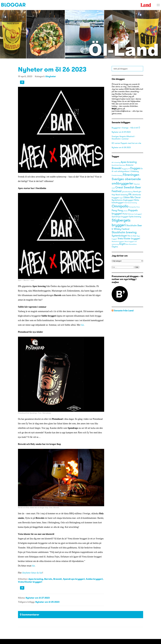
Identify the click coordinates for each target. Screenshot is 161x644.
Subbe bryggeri (94, 579)
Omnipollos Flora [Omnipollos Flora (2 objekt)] (134, 207)
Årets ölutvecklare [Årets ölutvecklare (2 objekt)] (131, 244)
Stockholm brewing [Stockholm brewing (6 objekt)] (124, 232)
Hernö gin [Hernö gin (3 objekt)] (137, 191)
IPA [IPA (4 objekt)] (130, 194)
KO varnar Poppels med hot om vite (126, 143)
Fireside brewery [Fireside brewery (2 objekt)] (117, 175)
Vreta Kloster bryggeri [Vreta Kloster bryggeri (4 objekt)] (129, 238)
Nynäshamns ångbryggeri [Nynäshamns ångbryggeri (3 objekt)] (123, 200)
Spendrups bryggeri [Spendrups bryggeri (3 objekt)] (120, 217)
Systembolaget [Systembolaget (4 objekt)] (119, 236)
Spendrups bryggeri (74, 579)
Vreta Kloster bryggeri (30, 582)
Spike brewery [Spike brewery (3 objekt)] (135, 217)
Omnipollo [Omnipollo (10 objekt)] (120, 206)
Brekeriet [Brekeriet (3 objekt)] (130, 165)
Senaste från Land (124, 311)
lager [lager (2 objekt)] (121, 198)
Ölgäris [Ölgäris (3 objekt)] (115, 247)
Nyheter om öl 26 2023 (52, 69)
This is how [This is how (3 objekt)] (132, 236)
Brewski (58, 579)
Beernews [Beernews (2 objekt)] (122, 165)
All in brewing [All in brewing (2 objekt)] (116, 162)
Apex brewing (36, 579)
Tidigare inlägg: (26, 602)
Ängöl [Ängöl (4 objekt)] (122, 244)
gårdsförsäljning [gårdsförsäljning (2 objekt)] (127, 192)
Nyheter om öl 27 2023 (38, 598)
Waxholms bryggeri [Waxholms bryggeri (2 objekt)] (118, 241)
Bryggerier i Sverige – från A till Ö (126, 128)
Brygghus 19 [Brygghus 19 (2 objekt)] (126, 169)
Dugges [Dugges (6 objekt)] (135, 168)
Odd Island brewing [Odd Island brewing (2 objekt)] (130, 203)
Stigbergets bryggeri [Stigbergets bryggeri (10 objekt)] (121, 223)
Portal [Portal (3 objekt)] (125, 214)
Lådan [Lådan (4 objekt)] (127, 197)
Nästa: (22, 598)
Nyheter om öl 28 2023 (121, 147)
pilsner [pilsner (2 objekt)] (126, 211)
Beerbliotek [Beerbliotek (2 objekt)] (115, 165)
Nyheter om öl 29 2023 (121, 132)
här (82, 325)
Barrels (48, 579)
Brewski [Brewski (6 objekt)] (117, 168)
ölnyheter (51, 76)
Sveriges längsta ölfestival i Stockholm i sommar (123, 138)
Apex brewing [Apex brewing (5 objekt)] (129, 162)
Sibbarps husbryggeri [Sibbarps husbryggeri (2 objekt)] (135, 214)
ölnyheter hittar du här (32, 573)
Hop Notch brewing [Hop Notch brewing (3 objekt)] (120, 195)
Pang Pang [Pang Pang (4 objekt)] (117, 210)
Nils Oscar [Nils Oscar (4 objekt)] (136, 197)
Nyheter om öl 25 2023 (47, 602)
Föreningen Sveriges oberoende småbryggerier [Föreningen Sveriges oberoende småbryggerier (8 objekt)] (126, 179)
